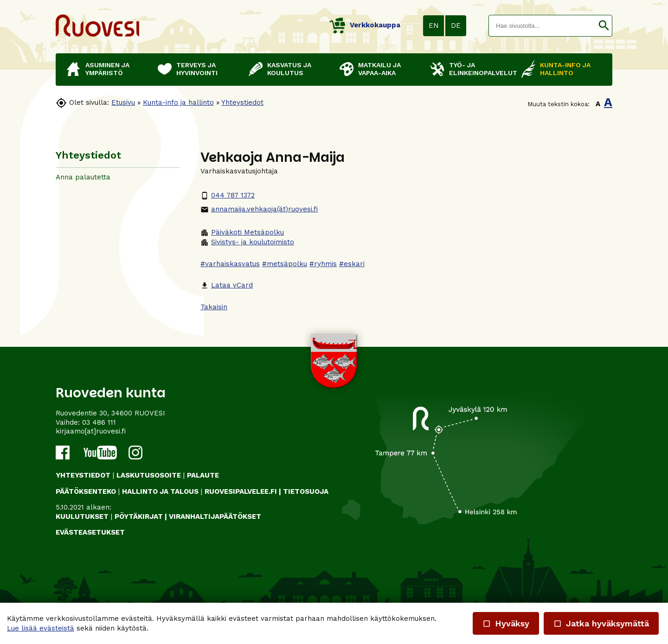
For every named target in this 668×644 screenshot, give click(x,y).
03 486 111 (99, 422)
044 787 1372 (228, 195)
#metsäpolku (285, 264)
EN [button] (434, 26)
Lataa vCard (227, 285)
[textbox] (542, 26)
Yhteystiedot (242, 102)
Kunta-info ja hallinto (178, 102)
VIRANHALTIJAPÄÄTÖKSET (215, 516)
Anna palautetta (83, 177)
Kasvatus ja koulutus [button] (289, 69)
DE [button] (456, 26)
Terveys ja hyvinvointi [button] (197, 69)
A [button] (598, 104)
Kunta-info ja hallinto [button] (565, 69)
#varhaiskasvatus (230, 264)
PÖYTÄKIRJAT (139, 516)
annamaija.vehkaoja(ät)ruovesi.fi (259, 209)
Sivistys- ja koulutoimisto (247, 242)
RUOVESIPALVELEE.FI (241, 491)
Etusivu (123, 102)
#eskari (352, 264)
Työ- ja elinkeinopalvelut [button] (481, 69)
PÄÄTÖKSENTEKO (86, 491)
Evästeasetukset (90, 532)
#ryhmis (323, 264)
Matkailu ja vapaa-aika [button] (379, 69)
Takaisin (214, 307)
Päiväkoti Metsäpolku (242, 232)
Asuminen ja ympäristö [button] (107, 69)
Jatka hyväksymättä (601, 623)
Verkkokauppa (365, 25)
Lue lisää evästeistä (41, 628)
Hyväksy (506, 623)
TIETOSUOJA (306, 491)
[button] (604, 26)
